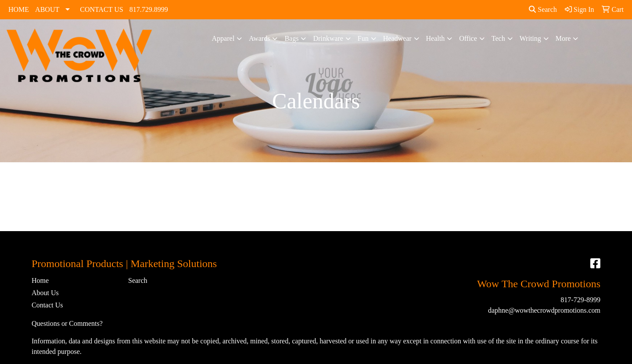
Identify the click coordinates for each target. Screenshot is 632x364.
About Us (45, 293)
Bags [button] (291, 38)
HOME (19, 9)
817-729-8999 (580, 300)
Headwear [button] (397, 38)
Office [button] (468, 38)
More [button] (563, 38)
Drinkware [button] (328, 38)
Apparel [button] (223, 38)
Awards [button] (259, 38)
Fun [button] (363, 38)
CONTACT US (101, 9)
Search (543, 9)
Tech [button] (498, 38)
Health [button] (436, 38)
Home (40, 280)
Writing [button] (530, 38)
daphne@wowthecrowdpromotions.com (544, 310)
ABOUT (47, 9)
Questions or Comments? (67, 323)
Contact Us (47, 305)
